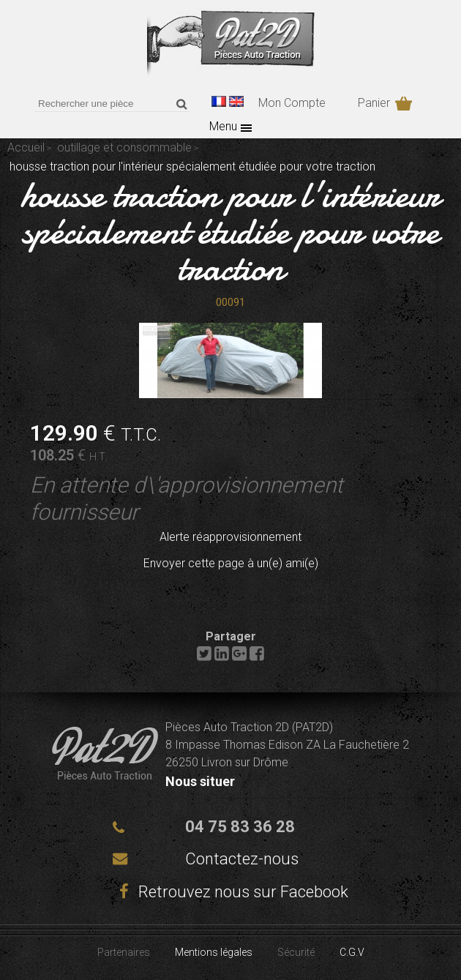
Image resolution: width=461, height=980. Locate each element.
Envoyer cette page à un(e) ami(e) (231, 563)
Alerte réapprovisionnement (230, 537)
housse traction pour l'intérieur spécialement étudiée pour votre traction (230, 231)
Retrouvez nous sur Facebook (230, 892)
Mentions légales (214, 952)
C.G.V (352, 952)
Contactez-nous (242, 859)
